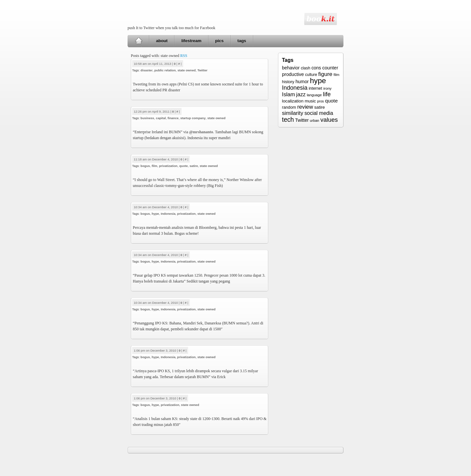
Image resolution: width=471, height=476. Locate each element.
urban (314, 120)
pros (320, 101)
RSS (184, 56)
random (289, 107)
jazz (301, 94)
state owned (187, 70)
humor (302, 82)
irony (328, 88)
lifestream (191, 41)
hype (155, 214)
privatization (168, 166)
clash (306, 68)
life (327, 94)
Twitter (202, 70)
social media (319, 113)
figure (325, 74)
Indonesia (168, 214)
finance (173, 118)
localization (293, 101)
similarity (293, 113)
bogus (145, 166)
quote (183, 166)
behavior (291, 68)
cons (316, 68)
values (329, 120)
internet (315, 88)
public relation (165, 70)
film (155, 166)
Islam (288, 94)
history (288, 82)
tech (288, 119)
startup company (193, 118)
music (310, 101)
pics (219, 41)
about (162, 41)
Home (139, 41)
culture (311, 75)
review (305, 107)
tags (242, 41)
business (148, 118)
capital (161, 118)
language (314, 95)
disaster (147, 70)
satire (194, 166)
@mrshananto (201, 132)
